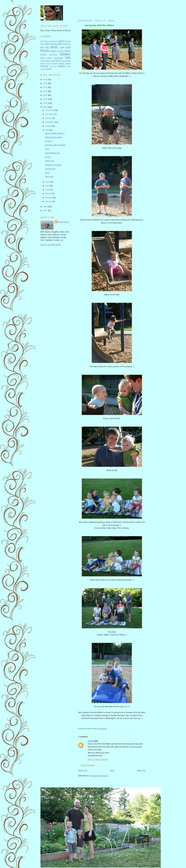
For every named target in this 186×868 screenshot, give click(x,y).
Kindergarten (45, 61)
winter (49, 69)
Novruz (43, 63)
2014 (45, 87)
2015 (45, 83)
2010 (45, 103)
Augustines (53, 41)
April (48, 190)
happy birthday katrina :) (55, 133)
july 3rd (48, 157)
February (49, 198)
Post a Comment (88, 765)
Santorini (55, 63)
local (58, 61)
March (48, 194)
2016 (45, 79)
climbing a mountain (53, 165)
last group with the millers (100, 25)
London (64, 61)
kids (68, 57)
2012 (45, 95)
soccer (62, 63)
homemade (59, 58)
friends (45, 50)
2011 (45, 99)
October (49, 118)
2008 (45, 207)
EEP (42, 47)
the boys (48, 141)
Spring (68, 63)
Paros (49, 63)
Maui (69, 61)
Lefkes (53, 61)
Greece (43, 54)
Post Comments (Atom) (99, 776)
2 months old (50, 169)
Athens (46, 41)
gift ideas (60, 51)
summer (44, 66)
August (48, 126)
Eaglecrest (67, 44)
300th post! (49, 161)
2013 (45, 91)
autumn (61, 41)
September (50, 122)
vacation (61, 66)
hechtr (91, 741)
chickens (54, 44)
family (54, 47)
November (50, 114)
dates (60, 44)
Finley (62, 47)
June (48, 182)
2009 (45, 107)
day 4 (47, 173)
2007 (45, 211)
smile (47, 149)
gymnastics (53, 54)
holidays (65, 54)
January (49, 202)
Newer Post (83, 770)
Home (112, 770)
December (50, 110)
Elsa (47, 47)
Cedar (47, 44)
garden (53, 51)
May (47, 186)
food (68, 47)
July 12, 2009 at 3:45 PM (98, 759)
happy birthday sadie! (54, 137)
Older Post (141, 770)
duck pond (49, 177)
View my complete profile (51, 245)
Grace (68, 51)
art (42, 41)
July (47, 130)
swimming (53, 66)
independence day (52, 153)
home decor (46, 58)
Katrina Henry (63, 222)
